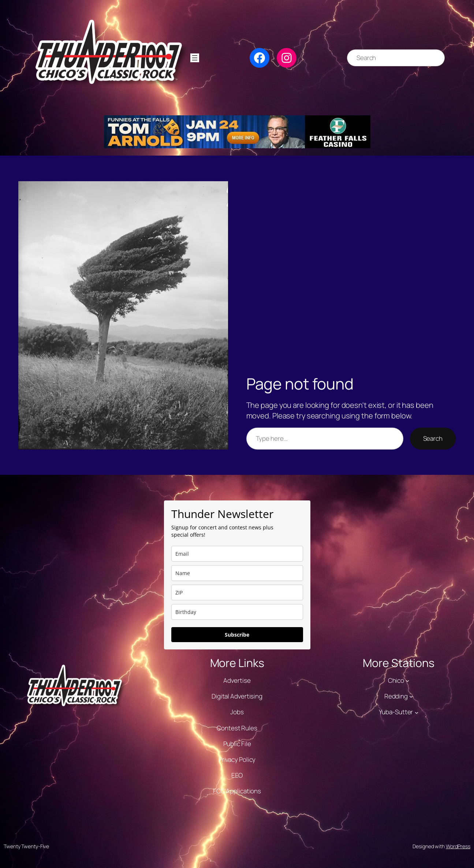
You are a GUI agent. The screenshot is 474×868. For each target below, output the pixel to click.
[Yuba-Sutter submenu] (417, 712)
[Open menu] (195, 58)
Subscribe (237, 635)
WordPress (458, 846)
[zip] (237, 593)
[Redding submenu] (411, 696)
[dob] (237, 612)
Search (433, 438)
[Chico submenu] (407, 681)
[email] (237, 554)
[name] (237, 573)
